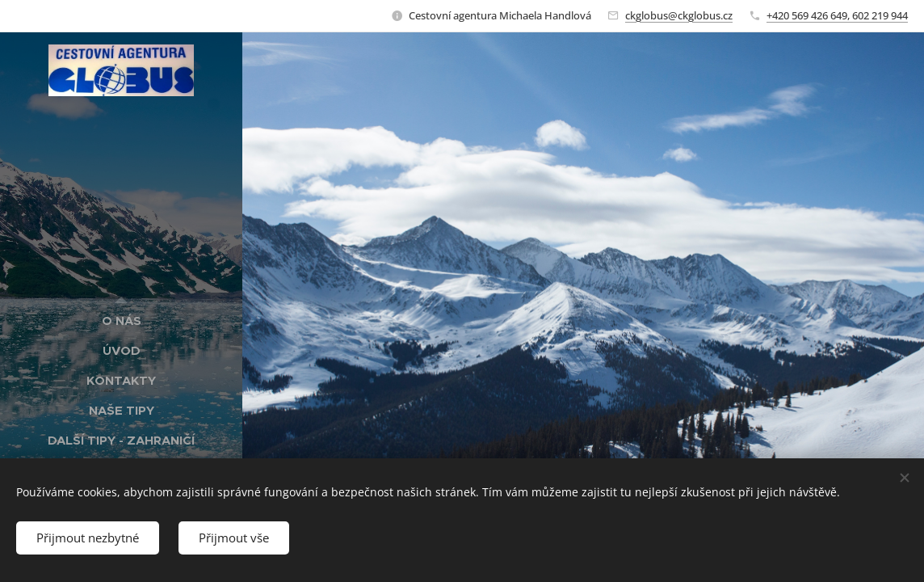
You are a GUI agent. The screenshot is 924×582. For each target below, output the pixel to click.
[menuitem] (121, 321)
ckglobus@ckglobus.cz (679, 15)
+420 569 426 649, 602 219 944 (837, 15)
